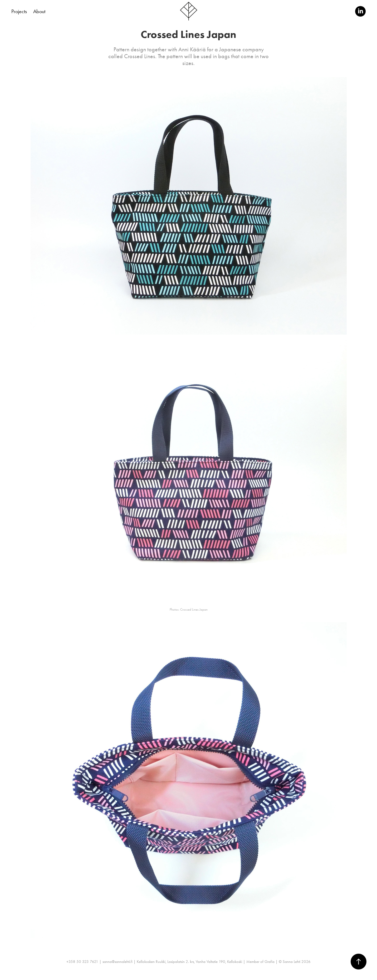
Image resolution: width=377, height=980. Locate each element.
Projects (19, 11)
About (39, 11)
